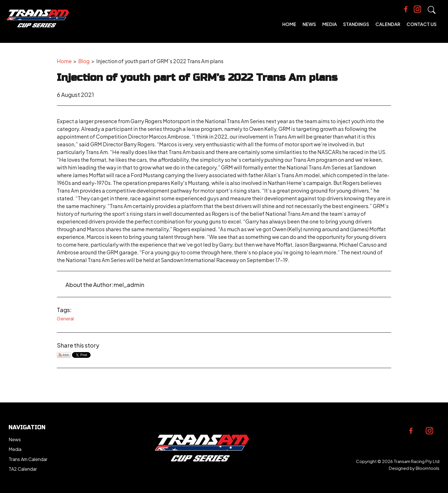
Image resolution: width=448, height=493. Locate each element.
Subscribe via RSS (64, 355)
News (312, 28)
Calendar (390, 28)
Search (435, 14)
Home (292, 28)
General (65, 319)
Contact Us (424, 28)
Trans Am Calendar (28, 459)
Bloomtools (428, 468)
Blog (84, 61)
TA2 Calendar (23, 469)
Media (332, 28)
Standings (359, 28)
